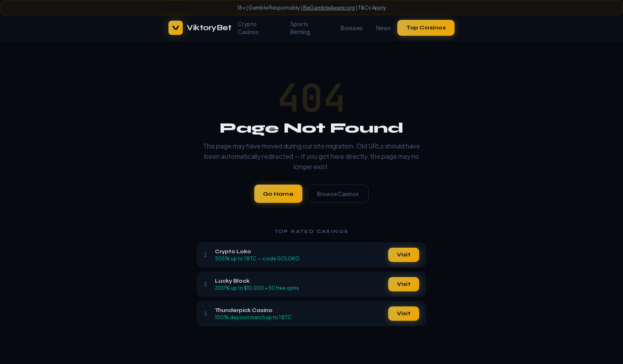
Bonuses (352, 28)
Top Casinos (426, 28)
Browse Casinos (338, 194)
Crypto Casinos (248, 28)
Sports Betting (300, 28)
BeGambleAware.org (329, 8)
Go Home (278, 194)
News (384, 28)
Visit (404, 255)
